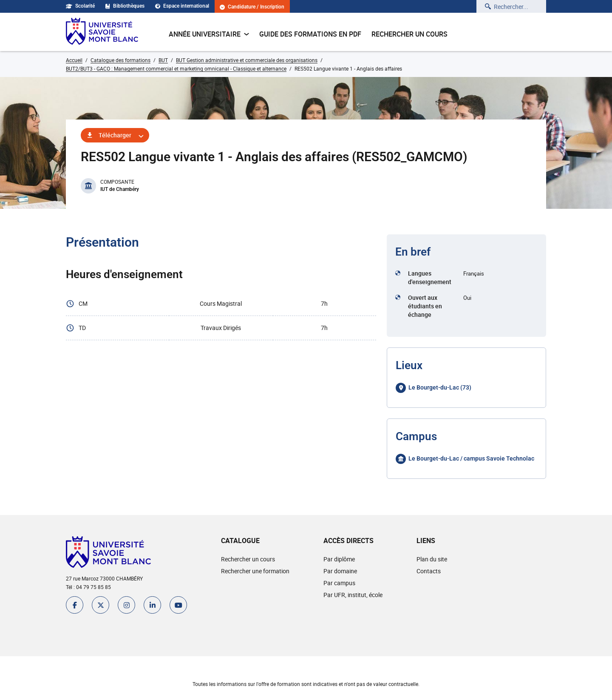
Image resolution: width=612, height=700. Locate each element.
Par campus (339, 583)
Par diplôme (339, 559)
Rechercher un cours (409, 34)
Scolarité (80, 6)
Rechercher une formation (255, 571)
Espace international (182, 6)
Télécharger (115, 135)
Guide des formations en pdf (310, 34)
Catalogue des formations (120, 60)
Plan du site (432, 559)
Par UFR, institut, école (353, 595)
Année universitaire (209, 34)
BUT (163, 60)
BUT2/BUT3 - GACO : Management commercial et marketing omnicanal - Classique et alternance (176, 68)
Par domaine (340, 571)
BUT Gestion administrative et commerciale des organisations (247, 60)
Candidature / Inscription (252, 7)
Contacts (429, 571)
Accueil (74, 60)
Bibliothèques (125, 6)
